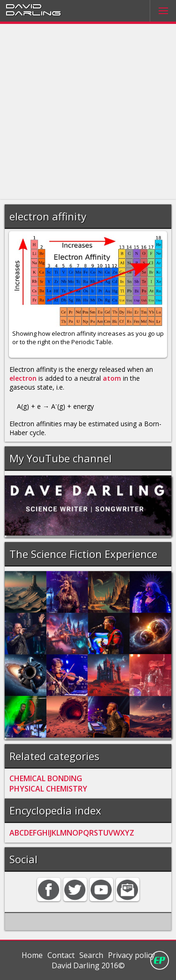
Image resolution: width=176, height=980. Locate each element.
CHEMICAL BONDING (46, 778)
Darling (33, 13)
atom (112, 378)
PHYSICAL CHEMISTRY (48, 789)
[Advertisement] (88, 112)
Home (32, 955)
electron (23, 378)
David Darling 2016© (88, 965)
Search (91, 955)
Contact (61, 955)
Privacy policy (131, 955)
